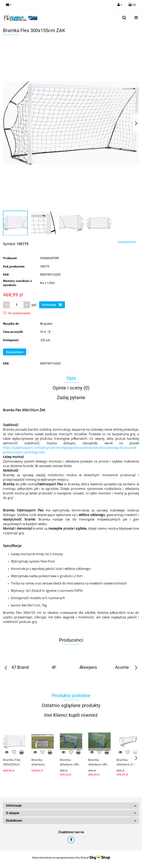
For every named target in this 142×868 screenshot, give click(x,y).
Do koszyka (52, 305)
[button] (132, 5)
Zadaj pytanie (15, 352)
